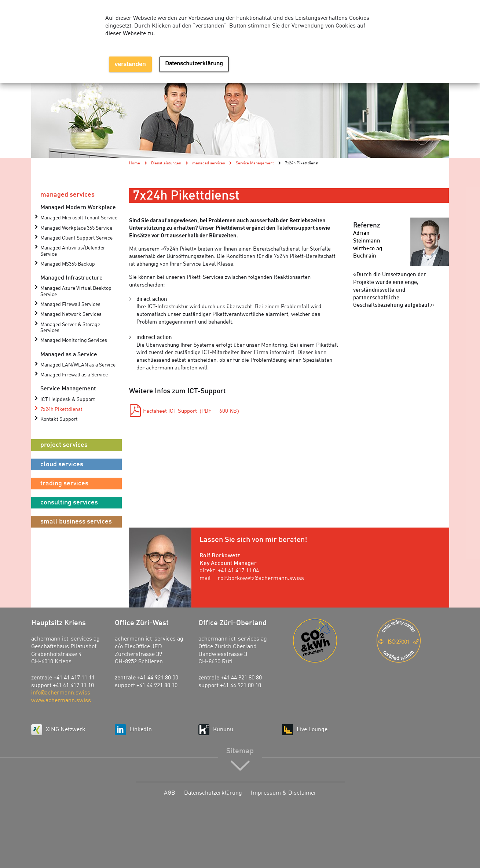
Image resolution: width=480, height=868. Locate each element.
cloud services (62, 464)
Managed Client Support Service (76, 238)
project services (64, 445)
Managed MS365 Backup (68, 264)
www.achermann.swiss (61, 701)
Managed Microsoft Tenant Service (79, 218)
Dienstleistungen (166, 163)
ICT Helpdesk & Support (68, 400)
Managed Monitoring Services (74, 341)
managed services (67, 195)
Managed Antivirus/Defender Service (73, 251)
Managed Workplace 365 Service (76, 228)
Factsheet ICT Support (191, 411)
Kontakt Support (59, 420)
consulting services (69, 503)
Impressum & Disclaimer (284, 793)
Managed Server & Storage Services (70, 328)
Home (135, 163)
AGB (170, 793)
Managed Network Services (71, 315)
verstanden (130, 64)
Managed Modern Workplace (78, 208)
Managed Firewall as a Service (74, 375)
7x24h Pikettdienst (61, 410)
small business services (76, 522)
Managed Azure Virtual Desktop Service (76, 291)
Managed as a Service (69, 355)
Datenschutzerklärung (213, 793)
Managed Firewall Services (70, 305)
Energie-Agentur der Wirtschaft (329, 641)
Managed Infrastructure (72, 278)
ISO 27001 (413, 641)
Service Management (68, 389)
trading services (64, 484)
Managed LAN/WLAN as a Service (78, 365)
